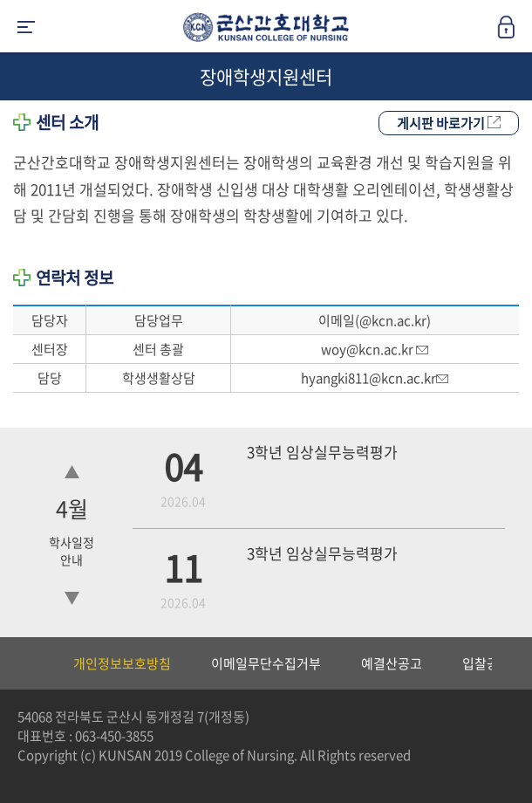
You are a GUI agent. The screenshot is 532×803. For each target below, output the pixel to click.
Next (510, 663)
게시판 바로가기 (449, 123)
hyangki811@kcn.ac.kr (375, 378)
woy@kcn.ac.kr (375, 349)
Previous (13, 663)
